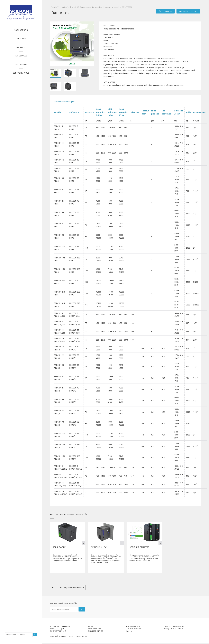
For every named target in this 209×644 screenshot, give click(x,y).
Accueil (53, 7)
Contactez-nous (21, 73)
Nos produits (21, 30)
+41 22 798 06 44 (134, 626)
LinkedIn (129, 631)
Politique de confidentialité (174, 629)
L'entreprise (21, 64)
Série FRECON (127, 7)
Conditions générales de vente (175, 626)
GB (86, 636)
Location (21, 47)
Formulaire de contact (188, 11)
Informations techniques (64, 102)
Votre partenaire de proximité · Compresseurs (74, 7)
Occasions (21, 39)
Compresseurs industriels (112, 7)
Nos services (21, 56)
